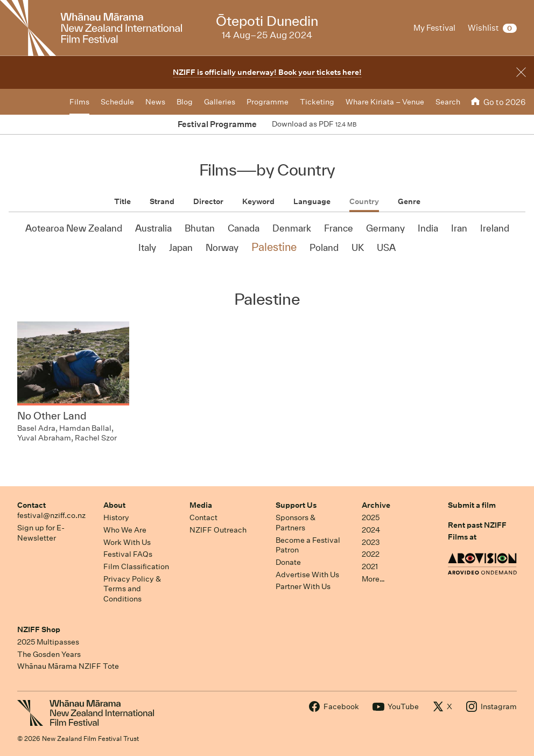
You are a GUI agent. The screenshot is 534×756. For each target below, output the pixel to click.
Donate (288, 562)
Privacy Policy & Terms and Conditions (132, 589)
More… (373, 579)
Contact (31, 505)
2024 (371, 530)
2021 (370, 566)
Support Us (296, 505)
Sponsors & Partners (296, 523)
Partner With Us (303, 586)
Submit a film (472, 505)
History (116, 517)
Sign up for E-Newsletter (41, 533)
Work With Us (127, 542)
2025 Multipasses (48, 642)
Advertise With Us (307, 575)
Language (312, 201)
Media (201, 505)
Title (122, 201)
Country (364, 201)
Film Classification (136, 566)
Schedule (117, 102)
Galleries (220, 102)
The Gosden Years (49, 654)
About (114, 505)
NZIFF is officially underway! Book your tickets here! (267, 72)
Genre (409, 201)
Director (208, 201)
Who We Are (125, 530)
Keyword (258, 201)
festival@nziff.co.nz (51, 515)
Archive (376, 505)
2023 (371, 542)
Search (448, 102)
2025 (371, 517)
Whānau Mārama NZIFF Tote (68, 666)
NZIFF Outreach (218, 530)
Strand (162, 201)
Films (79, 102)
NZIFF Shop (39, 629)
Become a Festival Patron (308, 545)
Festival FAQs (128, 554)
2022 (371, 554)
